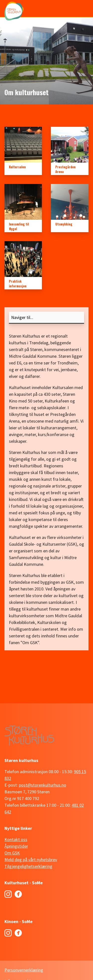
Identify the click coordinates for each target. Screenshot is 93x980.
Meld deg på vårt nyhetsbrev (31, 860)
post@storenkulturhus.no (43, 785)
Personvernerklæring (24, 970)
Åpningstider (16, 846)
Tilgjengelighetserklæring (28, 866)
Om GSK (12, 853)
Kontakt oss (16, 839)
